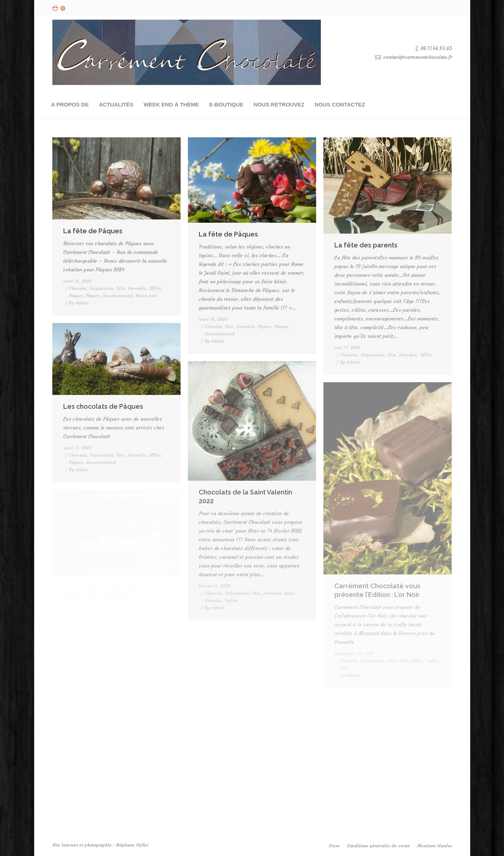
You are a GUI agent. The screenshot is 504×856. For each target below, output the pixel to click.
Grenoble (137, 288)
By (79, 303)
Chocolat (78, 288)
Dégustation (101, 288)
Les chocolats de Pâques (103, 406)
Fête (121, 288)
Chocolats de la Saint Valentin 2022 (245, 496)
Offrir (155, 288)
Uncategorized (118, 296)
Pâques (76, 296)
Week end (146, 296)
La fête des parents (366, 245)
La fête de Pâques (93, 231)
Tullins (231, 600)
